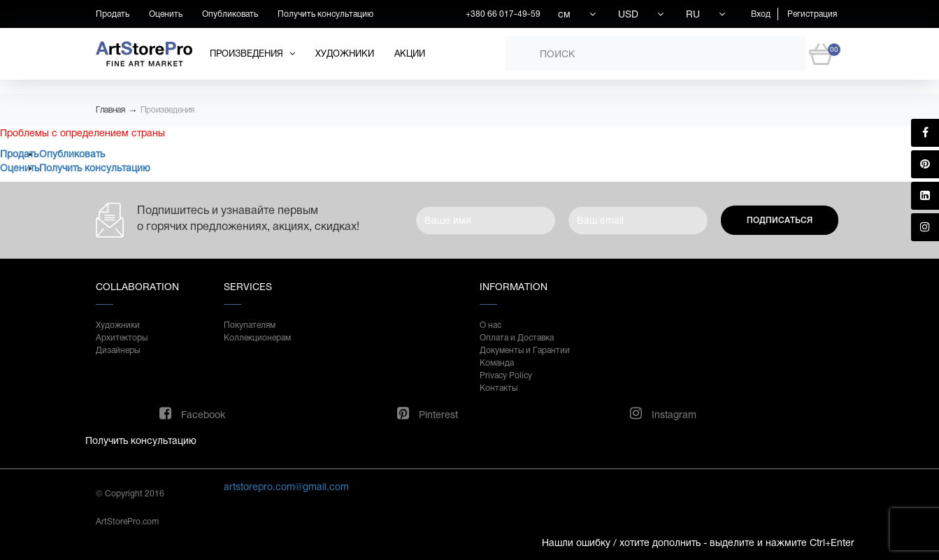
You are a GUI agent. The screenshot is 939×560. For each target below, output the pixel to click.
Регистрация (812, 14)
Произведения (167, 110)
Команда (497, 363)
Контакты (499, 388)
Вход (761, 14)
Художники (345, 53)
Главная (110, 110)
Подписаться (780, 220)
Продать (113, 14)
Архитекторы (122, 338)
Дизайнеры (118, 350)
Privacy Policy (506, 375)
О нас (490, 325)
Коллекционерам (257, 338)
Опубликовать (230, 14)
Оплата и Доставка (517, 338)
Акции (410, 53)
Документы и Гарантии (525, 350)
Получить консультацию (325, 14)
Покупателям (250, 325)
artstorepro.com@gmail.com (286, 487)
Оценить (166, 14)
